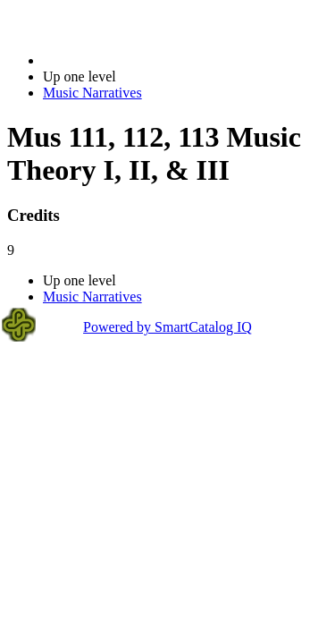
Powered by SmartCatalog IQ (167, 327)
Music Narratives (92, 93)
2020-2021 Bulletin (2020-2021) (136, 60)
